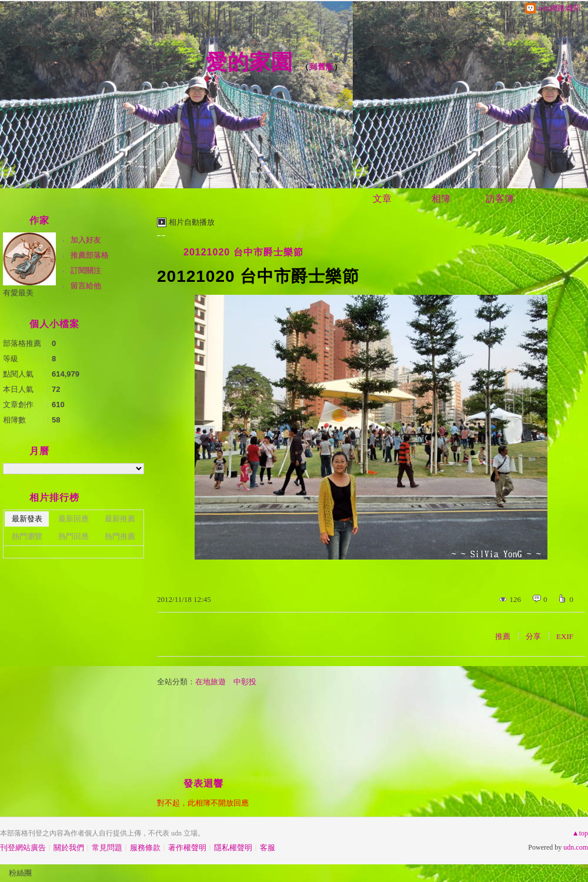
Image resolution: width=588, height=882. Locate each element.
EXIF (565, 636)
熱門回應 (73, 536)
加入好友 (86, 240)
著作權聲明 (187, 848)
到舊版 (322, 67)
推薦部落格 (90, 255)
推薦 (503, 636)
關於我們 (69, 848)
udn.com (576, 847)
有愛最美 (18, 293)
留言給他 (86, 286)
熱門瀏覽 (27, 536)
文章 (382, 199)
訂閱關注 (86, 270)
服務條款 (145, 848)
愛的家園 (249, 62)
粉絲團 (20, 873)
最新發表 (27, 519)
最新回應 (73, 519)
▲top (580, 833)
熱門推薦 (120, 536)
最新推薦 (120, 519)
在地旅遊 (211, 682)
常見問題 (107, 848)
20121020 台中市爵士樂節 (243, 252)
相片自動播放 (192, 222)
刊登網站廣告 (23, 848)
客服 (268, 848)
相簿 (441, 199)
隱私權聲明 (233, 848)
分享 (533, 636)
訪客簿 (500, 199)
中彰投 (245, 682)
